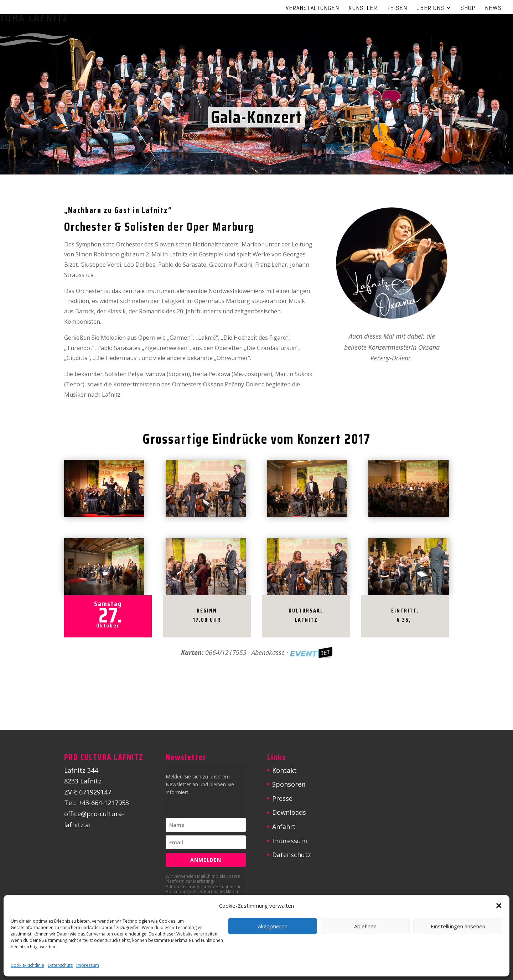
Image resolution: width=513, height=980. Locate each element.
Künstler (363, 9)
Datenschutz (60, 965)
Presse (282, 798)
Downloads (289, 812)
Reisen (397, 9)
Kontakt (284, 770)
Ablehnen (365, 926)
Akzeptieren (273, 926)
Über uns (430, 9)
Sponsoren (289, 784)
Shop (468, 9)
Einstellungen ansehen (458, 926)
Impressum (88, 965)
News (493, 9)
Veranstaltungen (312, 9)
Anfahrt (284, 827)
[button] (499, 906)
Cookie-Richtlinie (27, 965)
